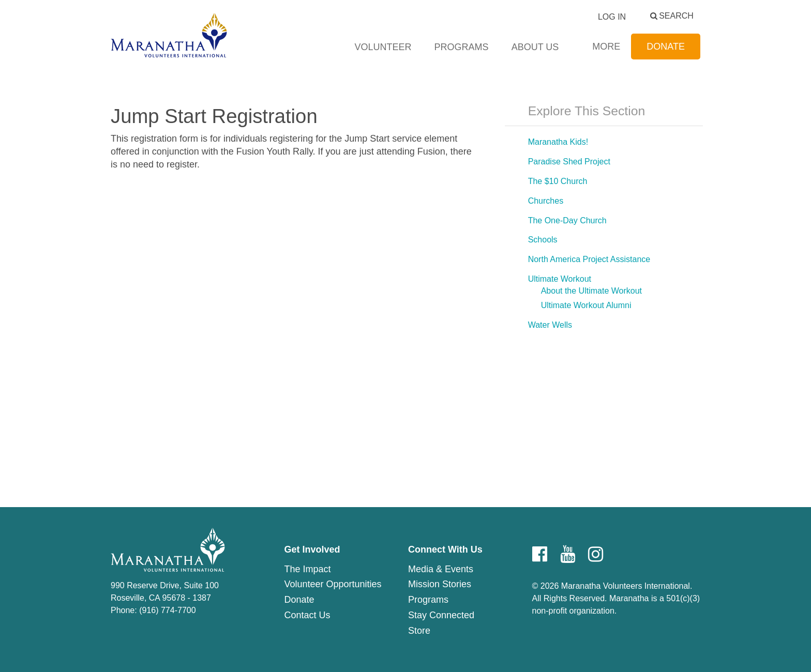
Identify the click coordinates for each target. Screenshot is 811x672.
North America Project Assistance (589, 259)
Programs (462, 47)
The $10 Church (558, 181)
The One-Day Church (567, 220)
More (606, 47)
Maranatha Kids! (558, 142)
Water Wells (550, 325)
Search (676, 16)
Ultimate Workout (560, 279)
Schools (543, 240)
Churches (546, 201)
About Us (535, 47)
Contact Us (307, 615)
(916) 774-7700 (167, 610)
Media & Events (441, 569)
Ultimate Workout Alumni (586, 305)
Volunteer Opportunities (333, 584)
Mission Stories (440, 584)
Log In (612, 17)
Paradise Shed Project (569, 162)
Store (419, 631)
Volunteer (383, 47)
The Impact (307, 569)
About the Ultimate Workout (591, 291)
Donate (666, 47)
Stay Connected (441, 615)
